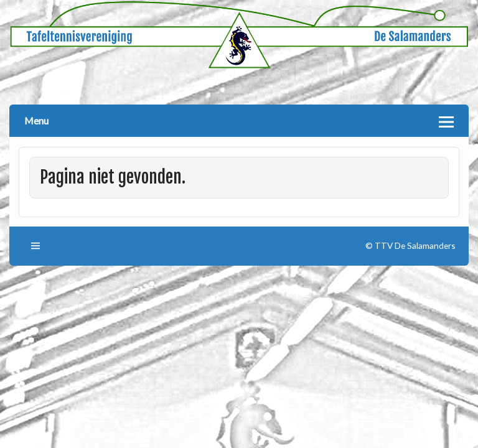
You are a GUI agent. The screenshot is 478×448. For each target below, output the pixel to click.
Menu (36, 120)
